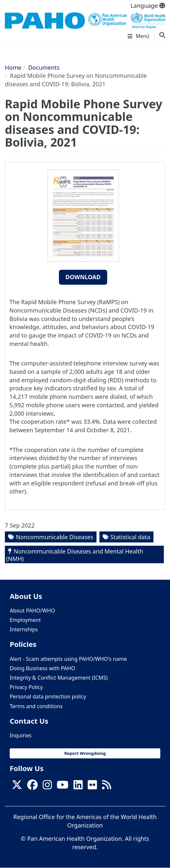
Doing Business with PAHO (42, 668)
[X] (17, 787)
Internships (24, 629)
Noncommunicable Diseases (55, 537)
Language (148, 6)
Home (13, 67)
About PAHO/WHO (32, 611)
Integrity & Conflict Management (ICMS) (59, 678)
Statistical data (130, 537)
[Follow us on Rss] (107, 787)
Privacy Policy (26, 687)
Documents (44, 67)
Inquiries (21, 735)
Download (83, 277)
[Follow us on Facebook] (32, 787)
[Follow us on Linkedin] (78, 787)
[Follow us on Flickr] (92, 787)
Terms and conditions (36, 706)
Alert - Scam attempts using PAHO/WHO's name (68, 659)
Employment (25, 620)
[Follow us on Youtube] (62, 787)
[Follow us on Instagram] (47, 787)
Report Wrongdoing (85, 753)
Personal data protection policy (48, 696)
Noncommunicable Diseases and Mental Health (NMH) (75, 555)
